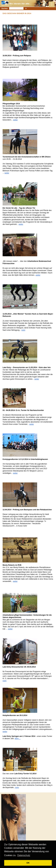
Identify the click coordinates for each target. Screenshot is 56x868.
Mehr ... (18, 739)
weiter (15, 120)
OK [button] (28, 863)
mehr (23, 330)
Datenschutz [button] (24, 855)
